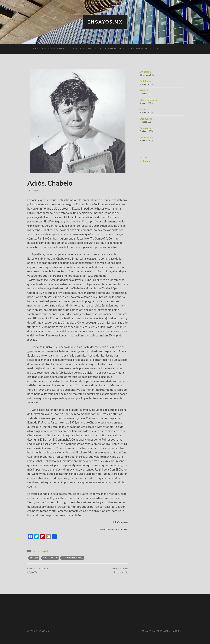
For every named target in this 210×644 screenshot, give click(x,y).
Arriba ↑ (178, 631)
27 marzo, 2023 (37, 190)
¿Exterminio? (147, 137)
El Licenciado (118, 571)
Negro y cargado (82, 49)
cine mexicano (50, 558)
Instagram (145, 161)
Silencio (144, 90)
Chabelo (34, 558)
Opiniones (145, 81)
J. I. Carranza (35, 49)
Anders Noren (162, 631)
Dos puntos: (58, 49)
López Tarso (38, 571)
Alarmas (144, 109)
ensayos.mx (105, 22)
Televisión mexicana (73, 558)
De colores (145, 128)
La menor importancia (112, 49)
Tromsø (158, 49)
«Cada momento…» (150, 100)
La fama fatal (139, 49)
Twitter (144, 157)
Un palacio (145, 72)
